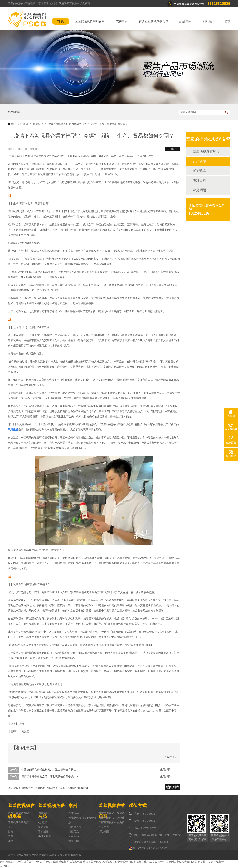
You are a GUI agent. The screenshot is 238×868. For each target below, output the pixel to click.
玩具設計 (27, 788)
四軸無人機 (75, 827)
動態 (11, 832)
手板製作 (43, 832)
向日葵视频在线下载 (140, 862)
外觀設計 (43, 818)
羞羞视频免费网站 (18, 813)
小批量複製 (45, 836)
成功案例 (122, 21)
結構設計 (43, 822)
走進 (11, 836)
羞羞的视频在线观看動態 (208, 152)
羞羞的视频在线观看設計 (74, 788)
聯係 (11, 841)
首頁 (26, 124)
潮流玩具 (199, 171)
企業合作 (104, 827)
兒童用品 (74, 832)
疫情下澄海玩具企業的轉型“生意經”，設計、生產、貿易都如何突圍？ (88, 124)
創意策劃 (43, 813)
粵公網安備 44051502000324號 (148, 848)
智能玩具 (74, 813)
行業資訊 (38, 124)
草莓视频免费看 (76, 862)
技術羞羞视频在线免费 (111, 818)
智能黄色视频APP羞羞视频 (82, 820)
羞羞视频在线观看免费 (53, 862)
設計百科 (199, 180)
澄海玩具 (40, 788)
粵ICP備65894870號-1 (156, 842)
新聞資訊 (208, 21)
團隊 (11, 827)
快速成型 (43, 827)
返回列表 (173, 149)
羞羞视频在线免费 (18, 822)
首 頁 (61, 21)
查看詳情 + (166, 770)
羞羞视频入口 (18, 862)
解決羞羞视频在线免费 (154, 21)
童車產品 (74, 836)
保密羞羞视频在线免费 (111, 822)
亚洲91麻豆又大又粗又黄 (183, 862)
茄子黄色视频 (93, 862)
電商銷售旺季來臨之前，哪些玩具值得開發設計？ (50, 777)
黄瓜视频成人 (160, 862)
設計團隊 (185, 21)
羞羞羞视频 (33, 862)
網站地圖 (104, 832)
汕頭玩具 (52, 788)
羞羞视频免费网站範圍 (90, 21)
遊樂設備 (74, 841)
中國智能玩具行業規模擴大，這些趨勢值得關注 (49, 770)
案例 (11, 818)
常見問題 (199, 190)
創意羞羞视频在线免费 (111, 813)
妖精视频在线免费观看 (115, 862)
